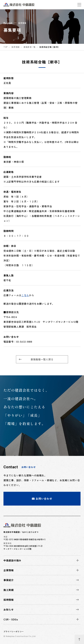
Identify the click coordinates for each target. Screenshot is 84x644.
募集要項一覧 (30, 47)
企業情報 (9, 570)
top (6, 47)
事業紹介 (41, 580)
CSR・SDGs (11, 619)
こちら (25, 295)
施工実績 (41, 590)
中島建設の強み (12, 560)
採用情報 (16, 47)
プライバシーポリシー (14, 631)
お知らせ (41, 610)
